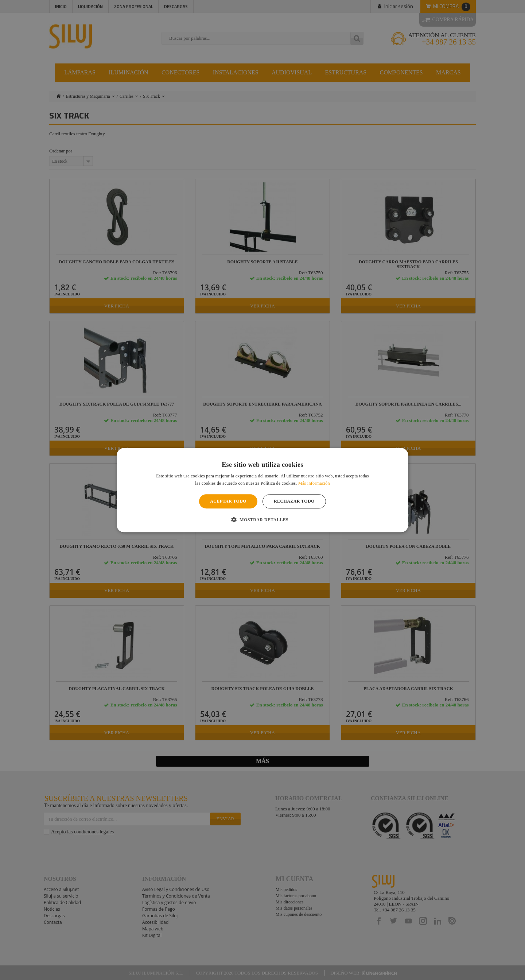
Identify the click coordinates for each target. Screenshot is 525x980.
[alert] (262, 490)
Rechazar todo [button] (294, 501)
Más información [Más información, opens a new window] (314, 483)
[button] (262, 519)
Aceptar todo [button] (228, 501)
